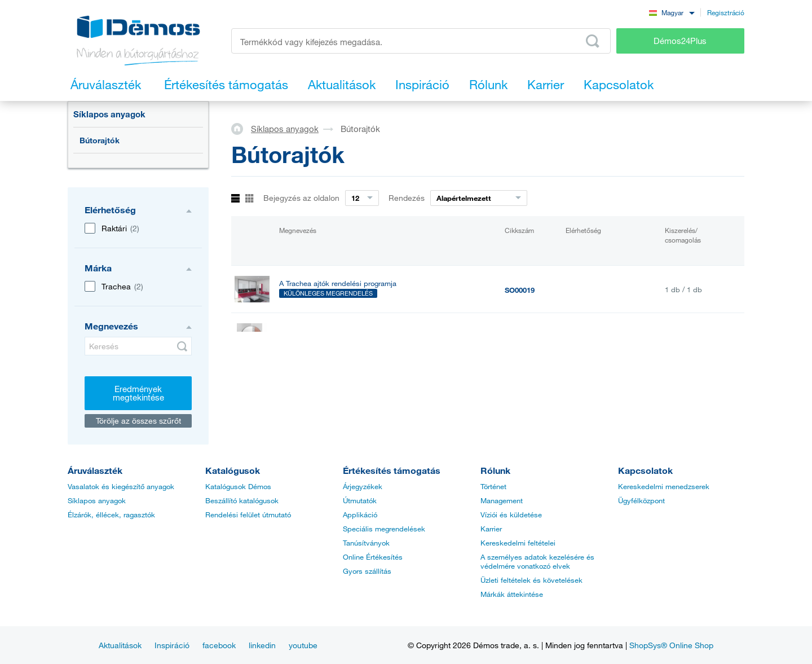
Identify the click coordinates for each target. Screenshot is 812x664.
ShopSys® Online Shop (671, 645)
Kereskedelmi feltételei (518, 543)
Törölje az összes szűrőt (138, 421)
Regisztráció (726, 12)
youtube (303, 645)
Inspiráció (172, 645)
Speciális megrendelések (384, 529)
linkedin (262, 645)
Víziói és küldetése (511, 515)
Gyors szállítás (367, 571)
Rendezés (407, 198)
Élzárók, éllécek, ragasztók (111, 515)
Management (502, 500)
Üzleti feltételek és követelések (531, 580)
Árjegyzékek (363, 486)
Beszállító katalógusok (242, 500)
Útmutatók (360, 500)
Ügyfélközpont (641, 500)
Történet (493, 486)
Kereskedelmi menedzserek (664, 486)
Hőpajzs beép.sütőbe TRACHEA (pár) (340, 337)
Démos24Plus (680, 41)
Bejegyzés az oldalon (301, 198)
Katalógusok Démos (238, 486)
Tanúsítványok (366, 543)
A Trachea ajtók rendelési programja (338, 283)
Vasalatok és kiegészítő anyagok (121, 486)
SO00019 (520, 290)
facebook (219, 645)
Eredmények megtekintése (138, 393)
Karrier (491, 529)
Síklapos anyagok (109, 114)
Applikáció (360, 515)
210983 (517, 337)
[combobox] (672, 12)
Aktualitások (120, 645)
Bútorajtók (100, 140)
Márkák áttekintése (512, 594)
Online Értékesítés (373, 557)
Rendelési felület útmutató (248, 515)
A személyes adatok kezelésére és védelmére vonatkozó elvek (537, 561)
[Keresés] (138, 346)
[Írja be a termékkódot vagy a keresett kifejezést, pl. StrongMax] (421, 41)
